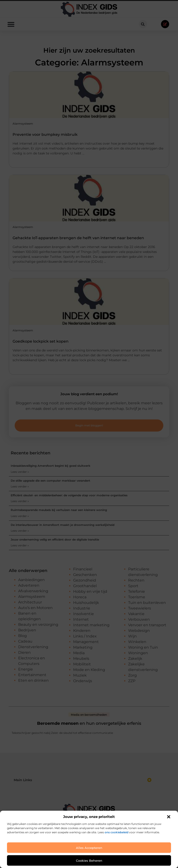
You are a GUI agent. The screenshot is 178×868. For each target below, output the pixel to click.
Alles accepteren (89, 848)
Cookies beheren (89, 861)
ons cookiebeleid (116, 832)
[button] (169, 817)
